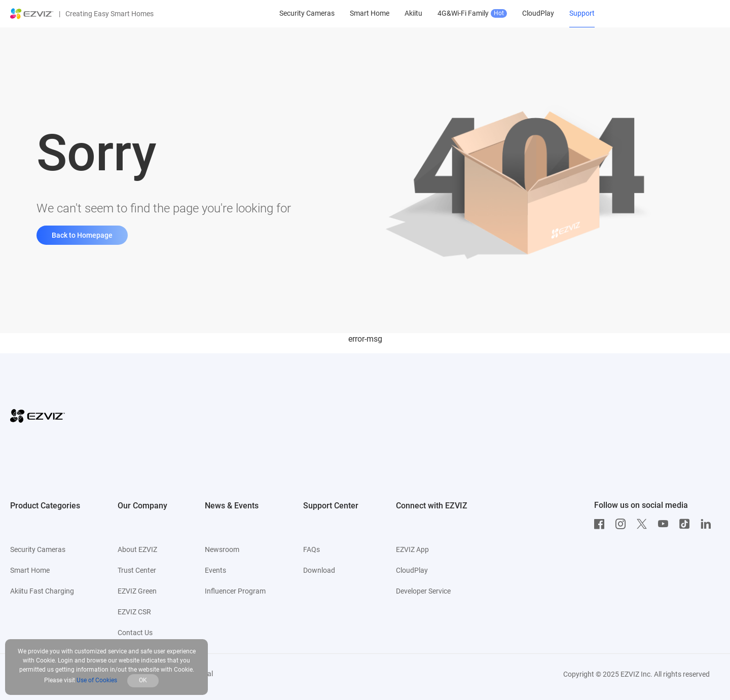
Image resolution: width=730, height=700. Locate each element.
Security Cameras (38, 549)
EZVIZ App (412, 549)
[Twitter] (644, 524)
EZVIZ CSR (134, 612)
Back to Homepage (82, 235)
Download (319, 570)
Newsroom (222, 549)
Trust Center (137, 570)
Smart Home (30, 570)
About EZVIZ (137, 549)
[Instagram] (623, 524)
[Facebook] (602, 524)
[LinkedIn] (708, 524)
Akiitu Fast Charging (42, 591)
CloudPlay (412, 570)
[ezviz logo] (32, 14)
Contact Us (135, 633)
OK (143, 680)
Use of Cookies (97, 680)
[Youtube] (666, 524)
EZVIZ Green (137, 591)
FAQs (312, 549)
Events (215, 570)
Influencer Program (235, 591)
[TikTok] (687, 524)
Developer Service (423, 591)
